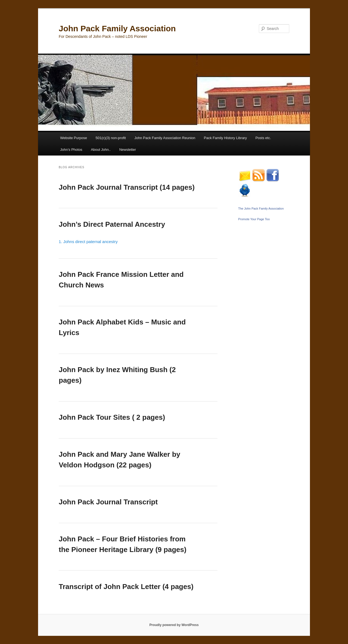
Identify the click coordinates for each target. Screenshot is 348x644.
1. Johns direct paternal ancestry (88, 242)
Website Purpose (74, 138)
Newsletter (128, 150)
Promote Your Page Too (254, 219)
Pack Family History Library (225, 138)
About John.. (101, 150)
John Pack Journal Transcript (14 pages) (127, 187)
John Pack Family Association (117, 28)
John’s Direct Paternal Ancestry (112, 224)
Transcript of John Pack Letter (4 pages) (126, 587)
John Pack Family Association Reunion (165, 138)
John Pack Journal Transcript (108, 502)
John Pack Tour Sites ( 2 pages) (112, 417)
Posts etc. (263, 138)
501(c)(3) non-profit (111, 138)
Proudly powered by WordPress (174, 625)
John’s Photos (71, 150)
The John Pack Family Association (261, 208)
